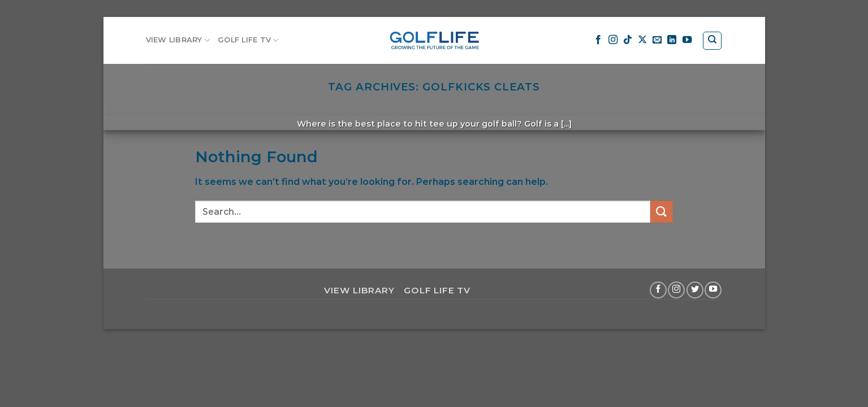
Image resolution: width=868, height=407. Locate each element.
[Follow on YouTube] (687, 40)
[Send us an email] (657, 40)
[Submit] (662, 212)
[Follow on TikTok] (628, 40)
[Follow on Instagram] (613, 40)
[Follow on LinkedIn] (672, 40)
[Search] (712, 41)
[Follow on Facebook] (598, 40)
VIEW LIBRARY (178, 40)
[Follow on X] (642, 40)
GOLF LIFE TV (248, 40)
